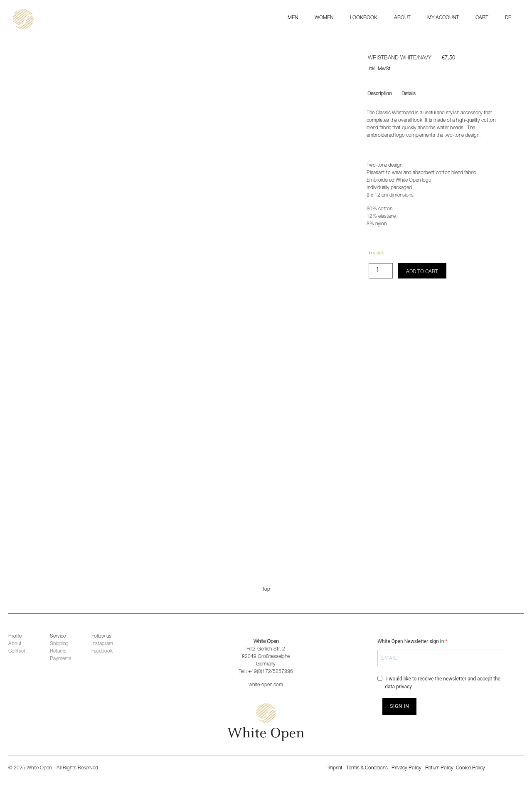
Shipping (59, 644)
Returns (58, 651)
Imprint (335, 768)
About (15, 644)
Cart (482, 18)
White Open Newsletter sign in (411, 641)
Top (266, 589)
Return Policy (440, 768)
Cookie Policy (470, 768)
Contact (17, 651)
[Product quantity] (381, 271)
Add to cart (422, 272)
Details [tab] (409, 94)
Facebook (102, 651)
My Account (443, 18)
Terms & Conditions (367, 768)
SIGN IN (399, 706)
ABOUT (402, 18)
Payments (61, 659)
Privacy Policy (406, 768)
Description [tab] (379, 94)
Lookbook (364, 18)
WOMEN (324, 18)
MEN (293, 18)
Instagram (102, 644)
